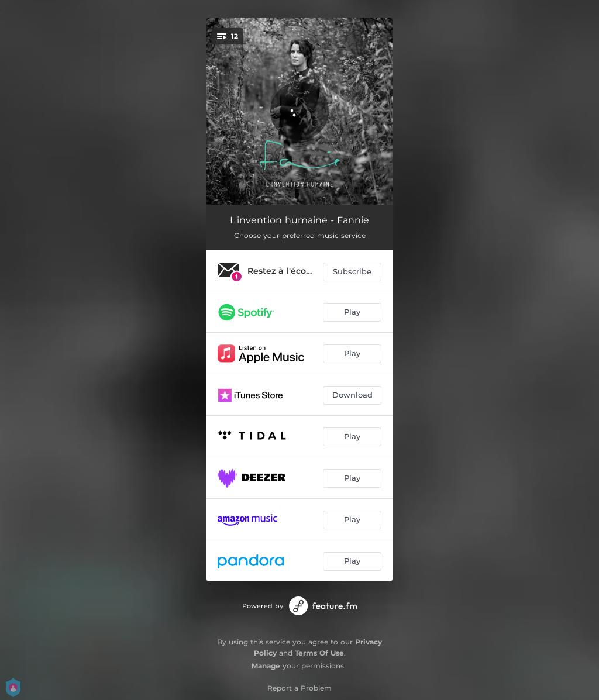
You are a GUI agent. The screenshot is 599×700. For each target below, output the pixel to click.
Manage (266, 666)
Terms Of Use (319, 653)
